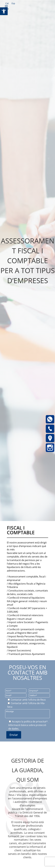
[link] (4, 11)
